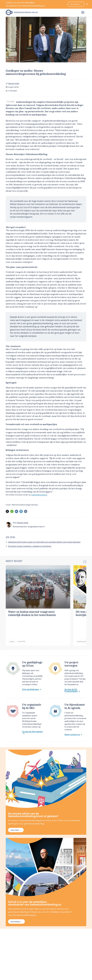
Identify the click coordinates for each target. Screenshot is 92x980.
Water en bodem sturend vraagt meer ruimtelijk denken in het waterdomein (32, 613)
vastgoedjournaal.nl (39, 495)
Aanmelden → (16, 900)
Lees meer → (16, 809)
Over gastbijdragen (32, 668)
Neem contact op (73, 713)
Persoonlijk (11, 102)
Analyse (12, 620)
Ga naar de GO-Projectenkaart (72, 669)
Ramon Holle (14, 83)
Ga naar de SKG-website (32, 711)
